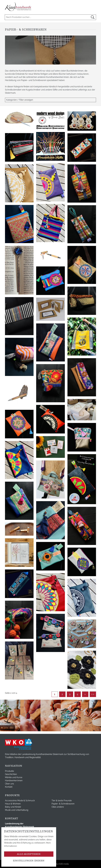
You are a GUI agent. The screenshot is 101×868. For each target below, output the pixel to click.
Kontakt (9, 787)
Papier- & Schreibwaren (63, 804)
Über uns (9, 784)
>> (93, 694)
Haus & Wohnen (13, 804)
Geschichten (11, 774)
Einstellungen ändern (29, 861)
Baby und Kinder (13, 807)
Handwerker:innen (14, 781)
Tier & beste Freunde (62, 801)
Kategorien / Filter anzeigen (20, 100)
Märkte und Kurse (14, 777)
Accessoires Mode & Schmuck (20, 801)
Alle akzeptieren (29, 854)
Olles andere (58, 807)
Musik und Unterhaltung (17, 810)
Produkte (9, 771)
